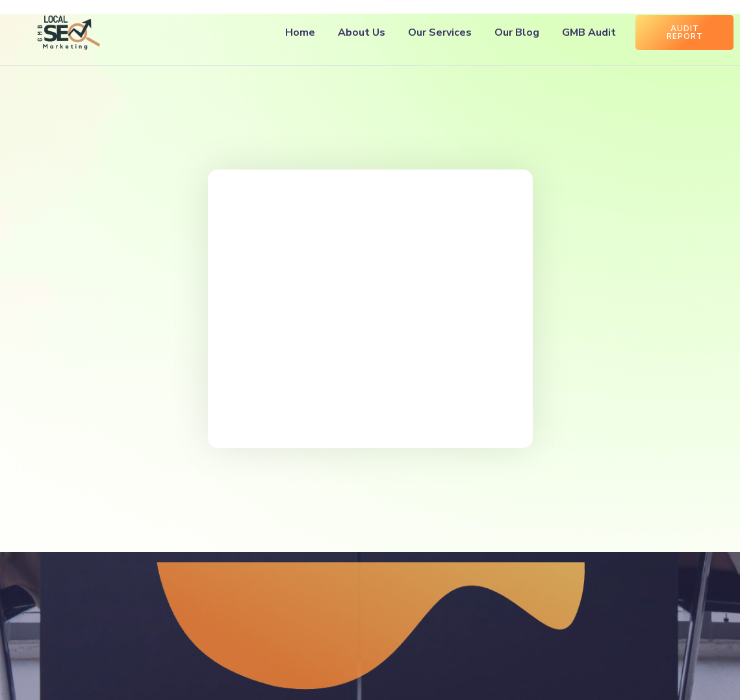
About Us (362, 32)
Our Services (440, 32)
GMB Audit (589, 32)
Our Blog (517, 32)
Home (300, 32)
